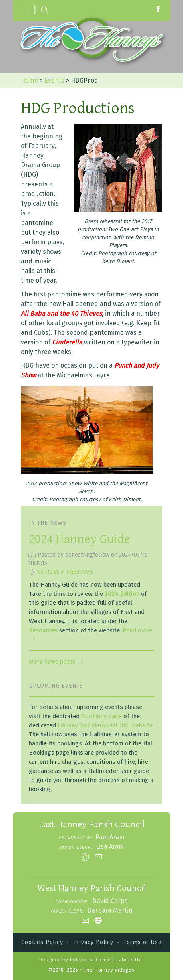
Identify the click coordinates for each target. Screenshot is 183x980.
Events (54, 80)
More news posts (57, 662)
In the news (48, 523)
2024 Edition (122, 594)
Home (29, 80)
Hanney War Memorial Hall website (105, 725)
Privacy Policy (93, 942)
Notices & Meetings (65, 572)
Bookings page (102, 716)
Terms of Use (143, 942)
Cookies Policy (42, 942)
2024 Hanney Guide (79, 539)
